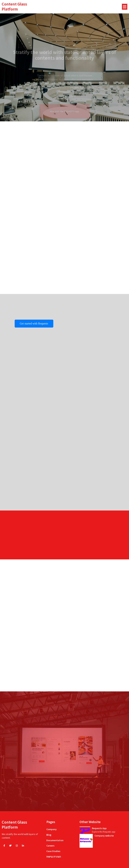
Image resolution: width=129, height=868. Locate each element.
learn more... (102, 841)
